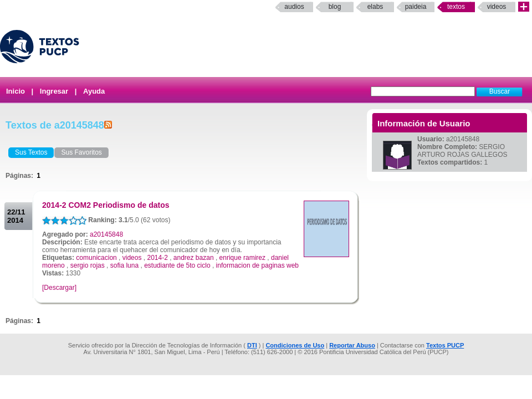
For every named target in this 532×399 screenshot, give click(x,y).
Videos (497, 7)
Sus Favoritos (81, 152)
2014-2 (157, 258)
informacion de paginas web (257, 265)
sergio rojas (88, 265)
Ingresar (54, 91)
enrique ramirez (242, 258)
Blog (335, 7)
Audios (294, 7)
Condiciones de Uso (295, 345)
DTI (252, 345)
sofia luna (124, 265)
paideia (416, 7)
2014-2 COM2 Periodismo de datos (106, 205)
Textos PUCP (445, 345)
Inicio (16, 91)
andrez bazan (194, 258)
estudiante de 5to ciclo (177, 265)
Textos (456, 7)
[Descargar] (59, 288)
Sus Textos (31, 152)
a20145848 (106, 234)
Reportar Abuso (352, 345)
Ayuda (94, 91)
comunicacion (96, 258)
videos (132, 258)
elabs (375, 7)
